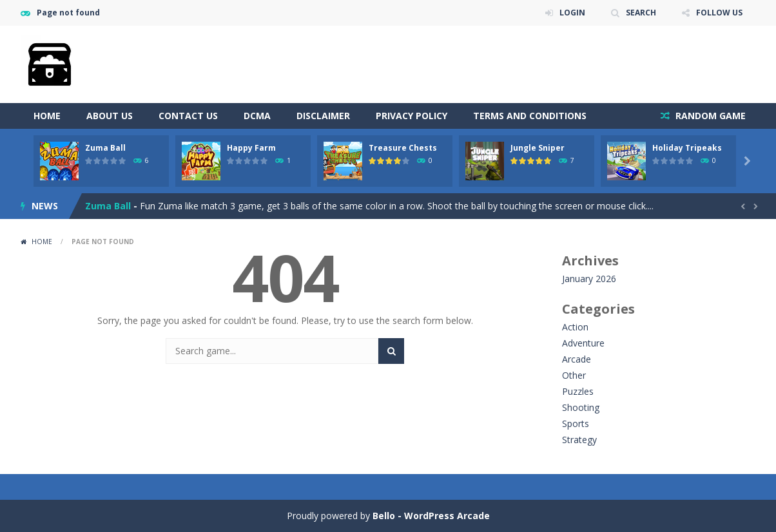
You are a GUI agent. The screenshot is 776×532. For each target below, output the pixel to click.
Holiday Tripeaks (687, 148)
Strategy (579, 440)
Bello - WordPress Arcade (431, 516)
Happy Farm (251, 148)
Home (47, 116)
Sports (576, 423)
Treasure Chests (403, 148)
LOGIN (572, 13)
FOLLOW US (719, 13)
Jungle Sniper (538, 148)
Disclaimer (323, 116)
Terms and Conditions (530, 116)
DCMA (257, 116)
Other (574, 375)
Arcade (577, 359)
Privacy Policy (412, 116)
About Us (110, 116)
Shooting (581, 407)
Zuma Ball (105, 148)
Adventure (583, 343)
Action (575, 327)
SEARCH (641, 13)
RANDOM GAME (709, 116)
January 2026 (589, 279)
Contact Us (188, 116)
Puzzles (578, 391)
